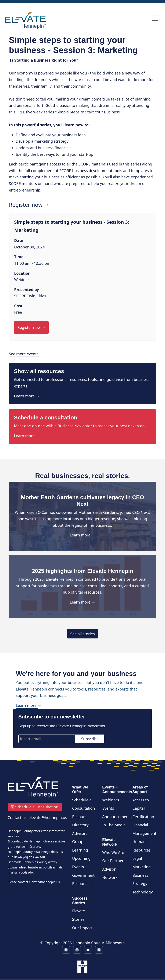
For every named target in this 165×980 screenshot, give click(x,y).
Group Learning (80, 846)
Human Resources (142, 846)
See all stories (82, 634)
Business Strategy (140, 879)
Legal (137, 858)
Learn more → (27, 396)
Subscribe (90, 739)
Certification (143, 817)
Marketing (142, 867)
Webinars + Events (112, 804)
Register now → (29, 205)
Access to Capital (141, 804)
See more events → (26, 354)
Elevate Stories (78, 915)
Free (18, 312)
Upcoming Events (81, 863)
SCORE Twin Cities (30, 296)
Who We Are (113, 852)
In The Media (114, 825)
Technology (143, 892)
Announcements (117, 817)
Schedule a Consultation (84, 804)
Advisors (80, 833)
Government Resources (83, 879)
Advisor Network (110, 873)
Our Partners (114, 861)
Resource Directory (80, 821)
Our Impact (82, 928)
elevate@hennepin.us (44, 882)
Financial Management (144, 829)
